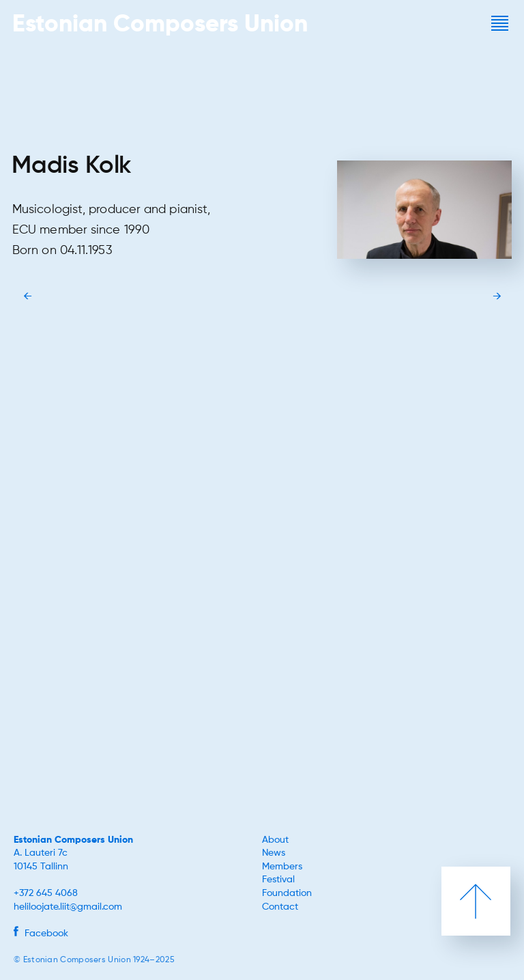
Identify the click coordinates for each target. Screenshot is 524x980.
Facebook (41, 934)
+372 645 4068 (46, 893)
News (274, 853)
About (275, 840)
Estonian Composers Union (73, 840)
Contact (280, 907)
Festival (278, 880)
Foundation (287, 893)
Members (282, 867)
